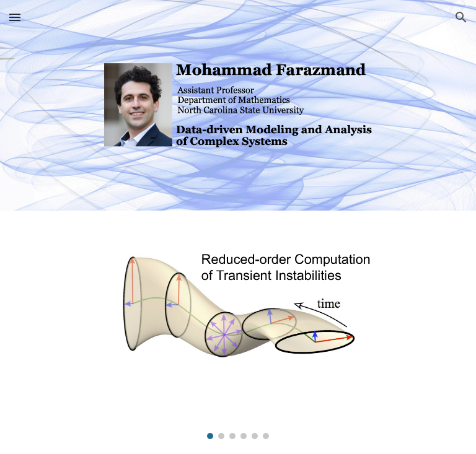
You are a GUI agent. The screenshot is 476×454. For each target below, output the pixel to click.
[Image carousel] (238, 332)
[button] (15, 17)
